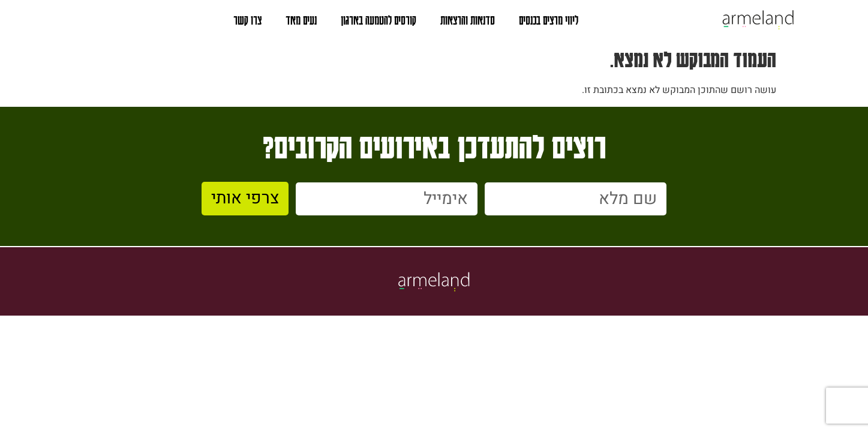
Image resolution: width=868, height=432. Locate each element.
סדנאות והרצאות (468, 19)
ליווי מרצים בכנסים (549, 19)
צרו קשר (247, 19)
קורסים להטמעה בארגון (379, 19)
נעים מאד (301, 19)
